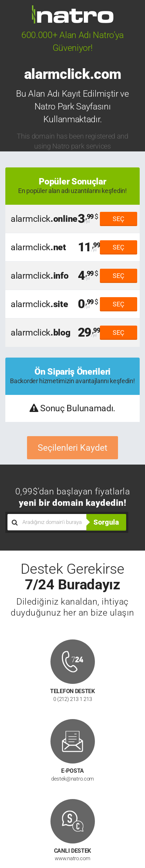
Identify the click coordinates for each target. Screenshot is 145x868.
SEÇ (119, 219)
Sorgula (106, 522)
